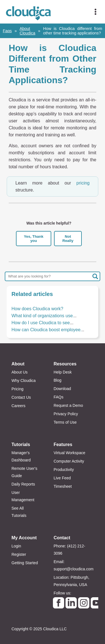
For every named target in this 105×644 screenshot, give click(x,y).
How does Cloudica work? (37, 309)
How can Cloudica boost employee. (47, 330)
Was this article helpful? (49, 223)
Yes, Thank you (34, 239)
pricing (83, 183)
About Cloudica (27, 31)
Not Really (68, 239)
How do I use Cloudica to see (41, 323)
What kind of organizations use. (43, 316)
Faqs (7, 31)
